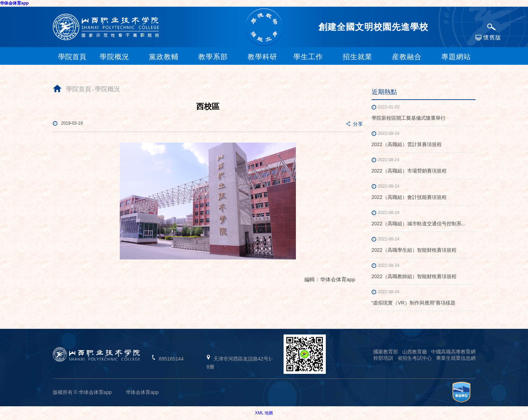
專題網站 (456, 57)
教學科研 (262, 57)
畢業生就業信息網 (456, 358)
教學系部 (213, 57)
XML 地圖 (264, 413)
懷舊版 (488, 38)
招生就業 (358, 57)
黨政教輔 (164, 57)
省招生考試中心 (415, 358)
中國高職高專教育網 (453, 352)
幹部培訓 (383, 358)
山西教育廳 (415, 352)
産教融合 (407, 57)
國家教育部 (386, 352)
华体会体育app (14, 3)
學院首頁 (79, 89)
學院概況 (114, 57)
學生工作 (308, 57)
